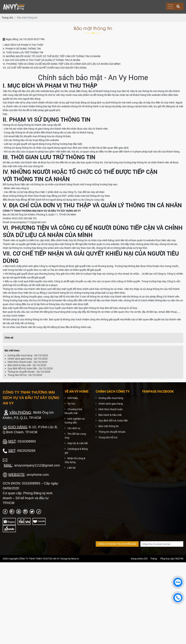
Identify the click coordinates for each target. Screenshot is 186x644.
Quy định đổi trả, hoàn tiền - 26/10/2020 (30, 368)
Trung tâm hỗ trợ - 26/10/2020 (25, 375)
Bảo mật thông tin (109, 426)
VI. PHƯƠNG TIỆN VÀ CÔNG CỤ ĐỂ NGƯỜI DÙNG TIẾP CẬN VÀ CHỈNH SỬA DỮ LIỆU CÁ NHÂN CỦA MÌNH (62, 64)
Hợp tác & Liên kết (78, 443)
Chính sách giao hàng (111, 404)
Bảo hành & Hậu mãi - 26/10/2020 (27, 365)
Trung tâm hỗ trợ (108, 437)
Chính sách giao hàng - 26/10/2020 (28, 359)
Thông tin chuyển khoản (112, 432)
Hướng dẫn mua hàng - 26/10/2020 (28, 355)
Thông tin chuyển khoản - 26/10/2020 (29, 372)
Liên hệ (71, 468)
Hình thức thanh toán (111, 409)
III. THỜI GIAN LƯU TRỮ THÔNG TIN (23, 52)
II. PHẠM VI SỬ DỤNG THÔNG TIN (22, 49)
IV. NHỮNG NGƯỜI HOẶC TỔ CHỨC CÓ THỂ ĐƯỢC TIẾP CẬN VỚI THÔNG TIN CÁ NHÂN (52, 56)
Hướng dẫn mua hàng (111, 398)
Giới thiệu (73, 398)
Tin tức (71, 404)
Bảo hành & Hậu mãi (110, 415)
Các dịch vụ (74, 428)
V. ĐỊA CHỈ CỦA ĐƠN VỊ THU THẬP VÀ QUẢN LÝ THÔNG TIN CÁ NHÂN (41, 60)
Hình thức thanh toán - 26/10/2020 (28, 362)
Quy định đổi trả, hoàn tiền (113, 421)
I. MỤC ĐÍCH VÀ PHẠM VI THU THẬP (23, 45)
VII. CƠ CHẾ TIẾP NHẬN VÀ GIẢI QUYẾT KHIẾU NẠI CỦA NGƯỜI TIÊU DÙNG (45, 68)
